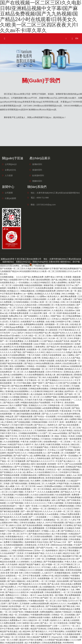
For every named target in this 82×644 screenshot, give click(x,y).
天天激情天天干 (28, 559)
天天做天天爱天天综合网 (22, 425)
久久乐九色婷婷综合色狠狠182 (60, 344)
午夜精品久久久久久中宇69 (27, 598)
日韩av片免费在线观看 (70, 514)
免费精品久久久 (13, 595)
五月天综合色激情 (19, 567)
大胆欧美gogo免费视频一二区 (17, 327)
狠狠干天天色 (12, 436)
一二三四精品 (54, 517)
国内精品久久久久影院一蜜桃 (22, 626)
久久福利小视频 (16, 492)
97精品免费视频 (73, 316)
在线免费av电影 (51, 442)
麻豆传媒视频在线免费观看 (29, 414)
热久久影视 (40, 444)
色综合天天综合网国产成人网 (38, 333)
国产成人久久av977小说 (53, 414)
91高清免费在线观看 (45, 288)
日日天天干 (54, 422)
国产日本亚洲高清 (23, 338)
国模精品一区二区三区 (30, 397)
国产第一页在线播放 (69, 456)
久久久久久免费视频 (24, 497)
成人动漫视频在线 (47, 587)
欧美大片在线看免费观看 (14, 355)
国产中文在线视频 (33, 308)
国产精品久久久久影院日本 (17, 592)
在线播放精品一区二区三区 (56, 520)
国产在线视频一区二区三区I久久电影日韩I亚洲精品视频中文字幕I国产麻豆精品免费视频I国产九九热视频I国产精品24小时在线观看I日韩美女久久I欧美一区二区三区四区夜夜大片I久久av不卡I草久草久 (41, 271)
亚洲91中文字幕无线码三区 (22, 470)
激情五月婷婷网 (31, 419)
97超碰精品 (49, 400)
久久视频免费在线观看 (35, 372)
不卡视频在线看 (39, 467)
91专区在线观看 (20, 478)
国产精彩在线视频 (19, 483)
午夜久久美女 (71, 562)
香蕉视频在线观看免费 (20, 411)
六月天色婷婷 (12, 564)
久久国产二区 (45, 433)
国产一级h (25, 511)
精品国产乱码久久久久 (17, 453)
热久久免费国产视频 (18, 405)
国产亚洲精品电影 (20, 528)
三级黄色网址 (40, 347)
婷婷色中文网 (63, 291)
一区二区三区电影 (48, 581)
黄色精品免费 (66, 347)
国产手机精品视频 (54, 606)
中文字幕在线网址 (57, 631)
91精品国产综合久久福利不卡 (21, 444)
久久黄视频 (14, 397)
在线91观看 (18, 285)
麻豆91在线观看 (60, 489)
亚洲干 (4, 604)
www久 (40, 486)
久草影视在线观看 (71, 486)
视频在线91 (22, 617)
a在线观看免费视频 (51, 408)
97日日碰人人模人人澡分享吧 (55, 567)
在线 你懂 (50, 322)
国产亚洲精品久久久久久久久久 (59, 380)
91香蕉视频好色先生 (15, 537)
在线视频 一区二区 (23, 509)
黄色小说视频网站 (17, 366)
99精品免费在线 (38, 606)
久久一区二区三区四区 (60, 386)
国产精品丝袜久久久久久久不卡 (41, 461)
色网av (45, 576)
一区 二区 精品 (61, 548)
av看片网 (37, 358)
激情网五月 (8, 347)
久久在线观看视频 (12, 442)
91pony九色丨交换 (60, 637)
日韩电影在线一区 (56, 405)
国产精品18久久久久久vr (42, 511)
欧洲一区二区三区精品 (50, 302)
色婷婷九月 (53, 425)
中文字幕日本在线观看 (28, 587)
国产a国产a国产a (21, 456)
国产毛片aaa (55, 542)
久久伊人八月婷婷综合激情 (39, 458)
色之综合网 (66, 408)
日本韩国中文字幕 (63, 322)
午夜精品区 (67, 612)
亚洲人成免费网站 (59, 283)
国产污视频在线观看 (24, 416)
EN (77, 38)
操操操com (14, 324)
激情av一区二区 (40, 509)
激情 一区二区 (50, 313)
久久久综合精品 (7, 598)
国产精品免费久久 (9, 587)
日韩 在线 (64, 324)
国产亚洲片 (14, 604)
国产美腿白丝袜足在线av (40, 534)
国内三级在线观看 (39, 464)
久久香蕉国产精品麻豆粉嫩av (57, 640)
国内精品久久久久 (73, 369)
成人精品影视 (75, 280)
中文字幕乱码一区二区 (35, 380)
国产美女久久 (40, 425)
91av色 (49, 548)
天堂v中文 (14, 439)
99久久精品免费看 (51, 377)
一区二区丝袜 (65, 442)
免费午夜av (50, 277)
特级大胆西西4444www (23, 550)
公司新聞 (9, 193)
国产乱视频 (60, 590)
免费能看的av (7, 467)
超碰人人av (72, 475)
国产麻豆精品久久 (40, 631)
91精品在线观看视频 (33, 285)
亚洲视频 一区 (76, 637)
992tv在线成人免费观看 (71, 584)
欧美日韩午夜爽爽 (15, 380)
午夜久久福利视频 (56, 503)
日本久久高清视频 (20, 389)
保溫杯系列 (37, 170)
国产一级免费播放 (19, 310)
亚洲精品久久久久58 (38, 405)
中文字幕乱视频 (24, 383)
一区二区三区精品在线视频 (29, 408)
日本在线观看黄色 (19, 601)
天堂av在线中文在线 (14, 419)
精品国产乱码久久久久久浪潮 (65, 333)
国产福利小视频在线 (16, 581)
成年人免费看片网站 (73, 419)
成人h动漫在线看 (63, 400)
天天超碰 (75, 386)
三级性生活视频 (61, 537)
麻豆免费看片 (37, 520)
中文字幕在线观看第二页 (43, 436)
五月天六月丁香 (75, 601)
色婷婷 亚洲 (47, 539)
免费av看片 (68, 299)
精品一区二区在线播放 (19, 615)
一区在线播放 (23, 283)
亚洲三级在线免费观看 (40, 280)
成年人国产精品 (59, 500)
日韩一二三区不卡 (61, 626)
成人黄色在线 (53, 456)
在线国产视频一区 (63, 349)
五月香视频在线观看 (55, 528)
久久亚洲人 (45, 316)
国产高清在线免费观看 (33, 525)
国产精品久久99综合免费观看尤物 (39, 363)
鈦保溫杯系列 (38, 175)
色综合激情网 (63, 581)
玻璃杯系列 (37, 164)
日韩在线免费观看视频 (52, 643)
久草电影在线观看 (42, 497)
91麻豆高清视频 (53, 444)
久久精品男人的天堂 (48, 506)
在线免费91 (11, 408)
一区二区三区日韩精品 (42, 489)
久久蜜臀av (41, 296)
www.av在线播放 (60, 433)
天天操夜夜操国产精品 (35, 553)
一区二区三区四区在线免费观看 (39, 537)
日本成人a (57, 319)
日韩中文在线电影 (33, 539)
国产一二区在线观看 (38, 517)
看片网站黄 (40, 470)
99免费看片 (12, 288)
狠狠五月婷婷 (58, 497)
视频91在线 (24, 481)
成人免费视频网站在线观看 (32, 324)
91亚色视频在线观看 (45, 590)
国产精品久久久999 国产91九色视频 (61, 383)
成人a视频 (10, 486)
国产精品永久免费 (12, 403)
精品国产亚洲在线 (38, 629)
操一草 (74, 291)
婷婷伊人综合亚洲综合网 (66, 363)
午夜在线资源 (66, 411)
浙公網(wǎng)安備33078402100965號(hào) (49, 264)
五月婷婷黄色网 (52, 411)
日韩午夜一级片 (32, 556)
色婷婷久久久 (56, 620)
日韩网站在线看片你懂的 (40, 617)
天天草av (52, 450)
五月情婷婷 (25, 604)
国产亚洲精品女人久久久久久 (20, 430)
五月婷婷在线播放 (21, 302)
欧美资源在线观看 (54, 478)
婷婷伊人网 (53, 430)
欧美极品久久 (13, 291)
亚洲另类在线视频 (73, 570)
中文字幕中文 (58, 403)
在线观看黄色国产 (44, 626)
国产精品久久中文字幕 (48, 428)
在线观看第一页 (34, 349)
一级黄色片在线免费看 (19, 520)
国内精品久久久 (55, 509)
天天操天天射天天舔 (34, 400)
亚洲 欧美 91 (32, 361)
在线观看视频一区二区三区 (50, 578)
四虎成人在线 (37, 411)
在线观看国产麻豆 (74, 631)
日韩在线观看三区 (46, 305)
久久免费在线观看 (8, 623)
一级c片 (21, 506)
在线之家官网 (33, 581)
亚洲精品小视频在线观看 (26, 428)
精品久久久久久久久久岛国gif (59, 352)
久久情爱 (14, 640)
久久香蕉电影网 (32, 341)
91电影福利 (57, 439)
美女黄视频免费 (75, 548)
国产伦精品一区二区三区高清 (13, 637)
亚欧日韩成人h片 (40, 338)
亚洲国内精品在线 (29, 475)
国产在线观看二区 (56, 453)
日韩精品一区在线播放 (37, 366)
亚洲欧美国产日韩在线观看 (54, 481)
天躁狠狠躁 (66, 517)
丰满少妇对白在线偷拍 (65, 305)
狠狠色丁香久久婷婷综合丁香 (28, 377)
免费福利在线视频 (66, 506)
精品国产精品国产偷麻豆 (30, 564)
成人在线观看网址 (9, 634)
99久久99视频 (68, 294)
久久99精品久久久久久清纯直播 (29, 570)
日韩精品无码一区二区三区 (54, 308)
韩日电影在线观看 (23, 299)
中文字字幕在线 (64, 587)
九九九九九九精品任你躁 (26, 305)
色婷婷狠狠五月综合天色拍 (37, 542)
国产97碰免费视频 (73, 497)
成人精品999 (25, 631)
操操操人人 (6, 550)
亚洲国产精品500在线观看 (12, 363)
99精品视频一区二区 (39, 369)
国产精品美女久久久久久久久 (65, 458)
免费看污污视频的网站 (14, 542)
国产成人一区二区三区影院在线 (54, 623)
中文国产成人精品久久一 (67, 461)
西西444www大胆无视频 (62, 545)
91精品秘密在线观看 (15, 643)
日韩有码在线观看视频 (17, 330)
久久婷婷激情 (23, 562)
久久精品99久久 (38, 327)
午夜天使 (25, 442)
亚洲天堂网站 (48, 349)
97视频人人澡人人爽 (51, 531)
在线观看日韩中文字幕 (19, 280)
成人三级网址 (69, 355)
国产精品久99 (53, 347)
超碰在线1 (25, 464)
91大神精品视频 (7, 428)
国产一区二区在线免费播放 (12, 341)
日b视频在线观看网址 (29, 433)
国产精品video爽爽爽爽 (22, 386)
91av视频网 (73, 604)
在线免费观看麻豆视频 (54, 570)
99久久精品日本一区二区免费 (36, 620)
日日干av (70, 285)
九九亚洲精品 (37, 562)
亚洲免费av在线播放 (53, 486)
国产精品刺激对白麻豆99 (40, 310)
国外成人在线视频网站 (13, 375)
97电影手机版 (63, 483)
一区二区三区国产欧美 (13, 612)
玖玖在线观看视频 (65, 416)
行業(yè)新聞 (10, 198)
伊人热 (43, 556)
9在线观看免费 (37, 592)
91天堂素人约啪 (22, 450)
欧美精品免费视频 (71, 470)
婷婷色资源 (39, 514)
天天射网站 (68, 525)
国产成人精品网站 (59, 280)
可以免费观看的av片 (16, 531)
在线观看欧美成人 (8, 283)
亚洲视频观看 (27, 344)
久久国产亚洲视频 (65, 450)
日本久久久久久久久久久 (36, 503)
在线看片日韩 (36, 442)
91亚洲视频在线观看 (23, 347)
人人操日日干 (48, 573)
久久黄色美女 (67, 629)
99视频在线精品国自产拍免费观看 (36, 403)
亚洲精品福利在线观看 (68, 397)
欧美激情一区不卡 (56, 464)
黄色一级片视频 (56, 595)
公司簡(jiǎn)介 (11, 164)
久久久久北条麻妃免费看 (49, 492)
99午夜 (59, 277)
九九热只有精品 (66, 430)
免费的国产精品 (7, 305)
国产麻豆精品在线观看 (10, 511)
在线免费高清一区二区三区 (12, 372)
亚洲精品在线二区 (37, 483)
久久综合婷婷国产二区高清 (12, 553)
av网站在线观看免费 (40, 604)
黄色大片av (18, 319)
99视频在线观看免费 (53, 525)
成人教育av (28, 472)
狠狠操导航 (49, 285)
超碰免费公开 (71, 617)
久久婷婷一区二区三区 (64, 511)
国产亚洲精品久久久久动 (11, 472)
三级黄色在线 (54, 366)
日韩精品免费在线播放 (39, 389)
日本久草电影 (74, 338)
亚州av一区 (39, 550)
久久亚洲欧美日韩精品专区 (42, 391)
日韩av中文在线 (54, 556)
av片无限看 (5, 489)
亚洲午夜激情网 (22, 369)
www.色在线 (43, 595)
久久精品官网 (36, 313)
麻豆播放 (59, 391)
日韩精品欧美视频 (39, 422)
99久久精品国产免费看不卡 (39, 637)
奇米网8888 (68, 643)
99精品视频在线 (28, 291)
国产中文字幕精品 (23, 467)
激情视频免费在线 (37, 478)
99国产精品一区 (58, 316)
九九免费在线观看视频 (21, 489)
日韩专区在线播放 (28, 523)
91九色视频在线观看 (72, 634)
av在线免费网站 (13, 344)
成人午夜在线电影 (60, 534)
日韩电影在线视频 (58, 389)
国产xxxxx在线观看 (74, 464)
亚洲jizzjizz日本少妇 (66, 559)
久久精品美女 (58, 310)
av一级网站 (29, 294)
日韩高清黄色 (54, 629)
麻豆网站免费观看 (69, 296)
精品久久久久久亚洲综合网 (51, 419)
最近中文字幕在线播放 (69, 550)
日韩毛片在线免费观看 (52, 355)
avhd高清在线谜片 (8, 506)
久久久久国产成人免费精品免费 (30, 277)
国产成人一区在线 (41, 386)
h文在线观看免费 (63, 495)
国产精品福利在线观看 (10, 447)
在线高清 (60, 361)
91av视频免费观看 (18, 349)
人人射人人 (16, 578)
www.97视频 (40, 344)
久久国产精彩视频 (15, 503)
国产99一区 (5, 389)
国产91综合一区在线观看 (45, 416)
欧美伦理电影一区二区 (19, 606)
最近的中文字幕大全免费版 (31, 640)
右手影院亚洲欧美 (21, 394)
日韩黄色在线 (31, 545)
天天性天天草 (44, 545)
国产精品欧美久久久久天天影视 (14, 517)
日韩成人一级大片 (29, 595)
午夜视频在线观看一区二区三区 (42, 601)
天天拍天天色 (25, 436)
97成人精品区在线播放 (59, 576)
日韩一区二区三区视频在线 (23, 296)
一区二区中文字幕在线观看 (29, 576)
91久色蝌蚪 (36, 481)
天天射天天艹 (31, 492)
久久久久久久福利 (54, 553)
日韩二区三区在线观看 (71, 302)
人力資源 (9, 175)
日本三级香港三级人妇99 (28, 623)
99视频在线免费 (32, 612)
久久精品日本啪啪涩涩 (40, 283)
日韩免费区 (9, 369)
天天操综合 (46, 439)
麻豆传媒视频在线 (65, 375)
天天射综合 (65, 377)
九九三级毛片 (18, 333)
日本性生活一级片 (54, 470)
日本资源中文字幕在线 (69, 472)
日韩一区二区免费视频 (46, 559)
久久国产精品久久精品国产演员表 (55, 341)
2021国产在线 (75, 537)
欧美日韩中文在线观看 (54, 394)
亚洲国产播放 (6, 319)
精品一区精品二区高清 (65, 436)
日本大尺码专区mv (54, 372)
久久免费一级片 (55, 299)
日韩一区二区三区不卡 (17, 534)
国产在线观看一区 (73, 361)
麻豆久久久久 (35, 567)
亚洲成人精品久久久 (51, 358)
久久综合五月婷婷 (71, 509)
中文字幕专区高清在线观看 (12, 539)
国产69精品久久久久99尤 (34, 352)
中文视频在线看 (22, 495)
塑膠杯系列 (37, 181)
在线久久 (41, 523)
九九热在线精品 (59, 475)
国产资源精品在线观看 (10, 475)
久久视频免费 (12, 584)
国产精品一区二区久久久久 (31, 609)
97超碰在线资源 (53, 327)
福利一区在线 (32, 506)
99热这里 (10, 416)
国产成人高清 (54, 584)
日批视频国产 (71, 453)
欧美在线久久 (54, 296)
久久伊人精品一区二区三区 (33, 336)
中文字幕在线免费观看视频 (19, 358)
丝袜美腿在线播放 (43, 500)
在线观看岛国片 (34, 531)
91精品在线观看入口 (38, 453)
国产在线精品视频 (22, 422)
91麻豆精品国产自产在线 (50, 634)
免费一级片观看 (22, 629)
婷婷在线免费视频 (37, 330)
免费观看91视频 (61, 539)
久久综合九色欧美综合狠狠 (42, 495)
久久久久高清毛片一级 (25, 590)
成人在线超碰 (37, 394)
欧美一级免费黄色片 (69, 422)
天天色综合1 (28, 500)
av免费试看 (28, 514)
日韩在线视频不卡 (39, 450)
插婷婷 (58, 612)
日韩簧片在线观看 (47, 361)
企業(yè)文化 (10, 170)
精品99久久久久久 (58, 604)
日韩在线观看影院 (53, 592)
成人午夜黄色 (7, 422)
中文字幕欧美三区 (69, 564)
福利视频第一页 (52, 324)
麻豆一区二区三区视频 (15, 361)
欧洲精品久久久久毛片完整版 (48, 294)
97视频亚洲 (60, 285)
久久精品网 (51, 483)
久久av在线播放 (52, 514)
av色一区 (5, 640)
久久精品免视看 (51, 609)
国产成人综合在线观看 (69, 425)
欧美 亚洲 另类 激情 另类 (12, 573)
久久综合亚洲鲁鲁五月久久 (46, 472)
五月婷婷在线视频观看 (13, 545)
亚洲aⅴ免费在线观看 (56, 336)
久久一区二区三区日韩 (26, 486)
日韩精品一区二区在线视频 (63, 615)
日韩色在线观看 (39, 299)
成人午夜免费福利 (33, 643)
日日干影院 (62, 601)
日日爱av (35, 302)
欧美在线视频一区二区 (28, 634)
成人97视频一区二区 (51, 564)
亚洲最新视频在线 (63, 573)
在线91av (65, 366)
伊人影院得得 (52, 330)
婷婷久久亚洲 (15, 525)
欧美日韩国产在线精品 (30, 439)
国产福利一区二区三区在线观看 (54, 598)
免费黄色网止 (58, 617)
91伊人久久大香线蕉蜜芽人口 (38, 319)
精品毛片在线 (69, 553)
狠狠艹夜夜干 (38, 383)
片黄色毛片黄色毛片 (59, 447)
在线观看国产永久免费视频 (33, 322)
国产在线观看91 (31, 316)
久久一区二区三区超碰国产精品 (35, 447)
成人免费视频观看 (37, 528)
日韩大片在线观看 (32, 573)
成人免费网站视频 (38, 456)
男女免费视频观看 (73, 595)
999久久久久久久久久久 (11, 500)
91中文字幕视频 (56, 369)
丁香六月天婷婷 (34, 355)
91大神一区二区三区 (58, 338)
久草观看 (68, 277)
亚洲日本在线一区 (63, 288)
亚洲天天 (70, 336)
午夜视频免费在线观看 (40, 615)
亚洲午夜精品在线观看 (67, 313)
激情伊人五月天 (30, 578)
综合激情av (70, 310)
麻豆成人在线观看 (72, 620)
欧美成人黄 (51, 375)
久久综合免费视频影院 (35, 375)
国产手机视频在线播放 (54, 562)
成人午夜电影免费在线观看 (17, 313)
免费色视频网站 (47, 612)
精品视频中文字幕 (70, 556)
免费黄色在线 (44, 475)
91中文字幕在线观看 (55, 523)
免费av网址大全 (16, 316)
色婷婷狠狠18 (52, 550)
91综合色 (66, 444)
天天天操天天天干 (27, 288)
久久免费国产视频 (49, 397)
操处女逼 (75, 444)
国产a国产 (41, 548)
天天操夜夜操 (40, 430)
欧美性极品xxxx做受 (56, 467)
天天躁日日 (15, 322)
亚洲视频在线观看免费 (46, 291)
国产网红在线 (69, 606)
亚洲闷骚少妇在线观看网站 (17, 391)
